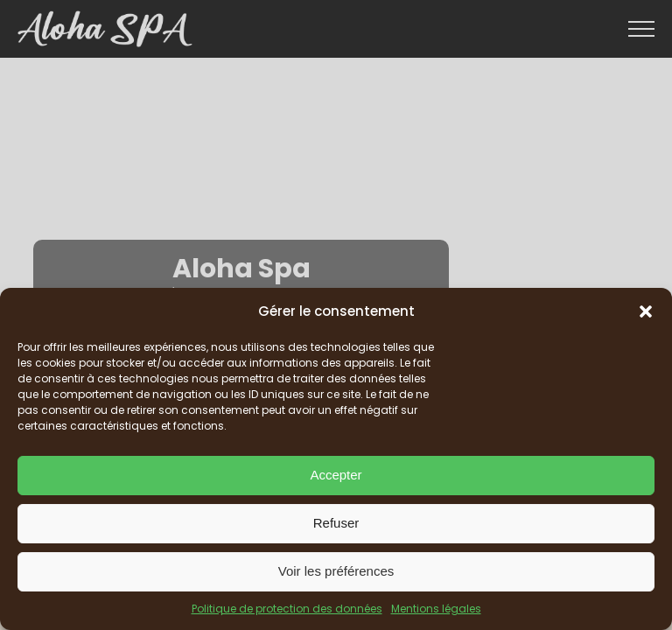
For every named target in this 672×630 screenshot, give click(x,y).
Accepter (336, 475)
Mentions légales (436, 609)
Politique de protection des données (287, 609)
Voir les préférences (336, 571)
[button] (646, 311)
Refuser (336, 523)
